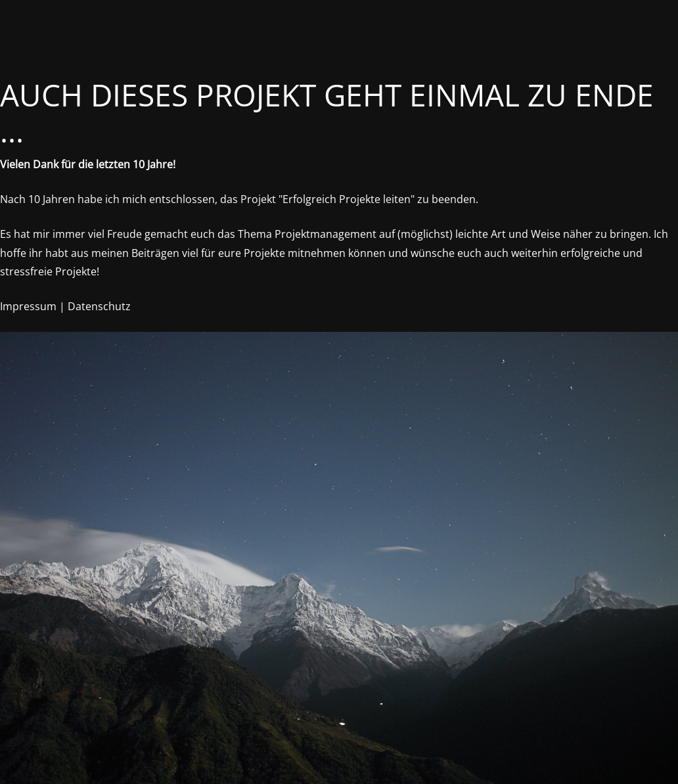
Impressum (28, 306)
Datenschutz (99, 306)
